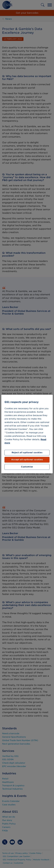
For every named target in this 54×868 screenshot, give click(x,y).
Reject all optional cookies (27, 453)
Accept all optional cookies (27, 460)
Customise (27, 467)
